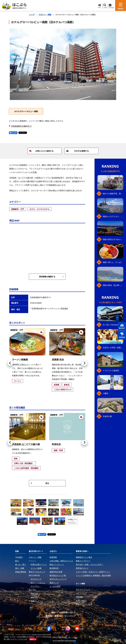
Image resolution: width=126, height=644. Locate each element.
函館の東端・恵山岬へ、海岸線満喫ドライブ (113, 285)
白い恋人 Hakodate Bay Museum (113, 325)
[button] (10, 363)
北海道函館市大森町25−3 (21, 126)
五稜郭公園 (107, 416)
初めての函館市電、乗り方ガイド (113, 194)
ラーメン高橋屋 (20, 360)
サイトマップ (70, 616)
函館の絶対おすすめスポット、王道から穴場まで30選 (113, 239)
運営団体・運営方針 (54, 616)
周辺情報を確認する (51, 277)
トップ (32, 15)
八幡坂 (105, 393)
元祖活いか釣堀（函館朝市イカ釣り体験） (113, 348)
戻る (40, 483)
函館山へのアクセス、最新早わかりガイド (113, 216)
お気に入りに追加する (41, 151)
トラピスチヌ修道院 (111, 371)
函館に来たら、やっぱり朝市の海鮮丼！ (113, 262)
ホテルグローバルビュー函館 (26, 111)
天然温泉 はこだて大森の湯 (26, 444)
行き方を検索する (78, 151)
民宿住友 (56, 444)
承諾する (33, 639)
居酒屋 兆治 (58, 360)
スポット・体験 (45, 15)
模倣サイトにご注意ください (63, 612)
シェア (13, 133)
